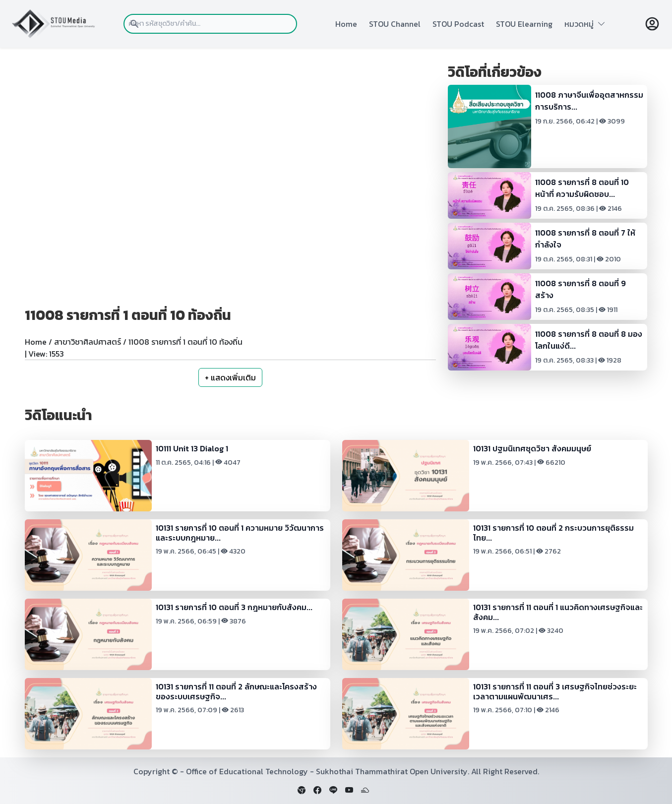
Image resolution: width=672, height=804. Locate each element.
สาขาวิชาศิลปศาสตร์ (88, 342)
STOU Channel (395, 24)
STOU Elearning (524, 24)
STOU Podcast (458, 24)
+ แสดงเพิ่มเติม (230, 377)
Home (346, 24)
